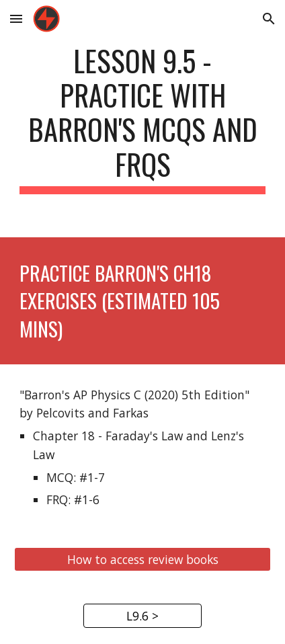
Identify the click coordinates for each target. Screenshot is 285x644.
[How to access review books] (143, 560)
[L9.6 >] (142, 616)
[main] (143, 119)
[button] (16, 18)
